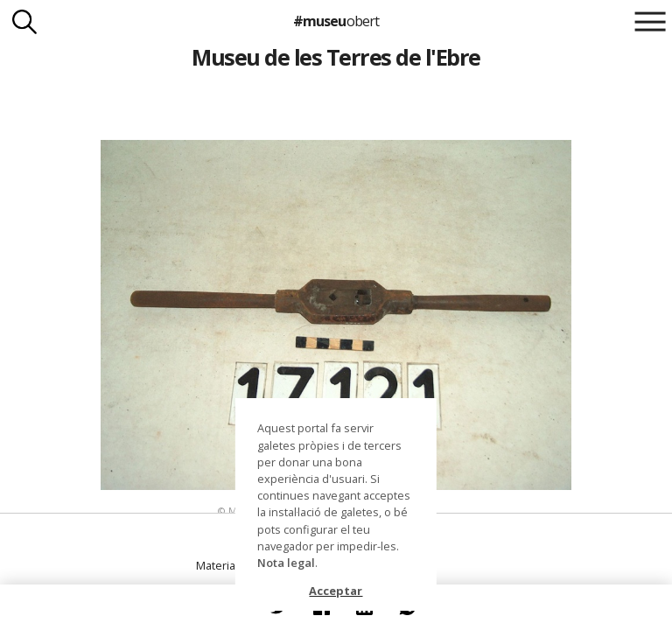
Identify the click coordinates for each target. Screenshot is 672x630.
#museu (336, 21)
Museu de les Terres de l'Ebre (336, 57)
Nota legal (286, 563)
